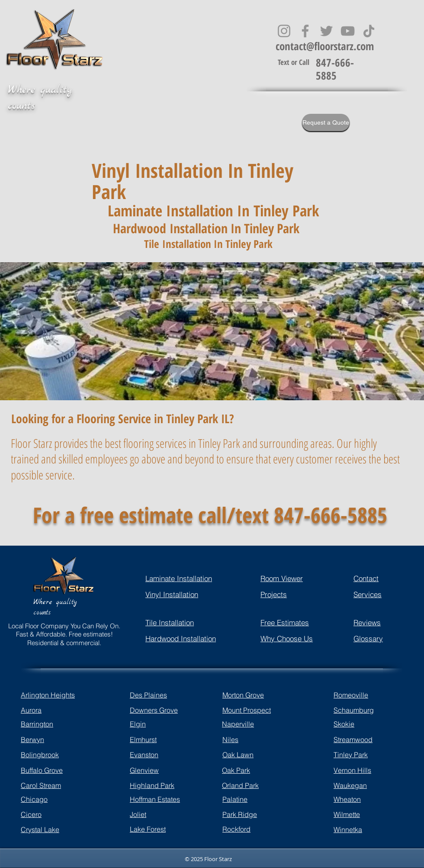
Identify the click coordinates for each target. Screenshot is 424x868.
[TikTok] (369, 31)
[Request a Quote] (326, 122)
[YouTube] (348, 31)
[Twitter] (326, 31)
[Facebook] (305, 31)
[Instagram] (284, 31)
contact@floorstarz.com (325, 46)
